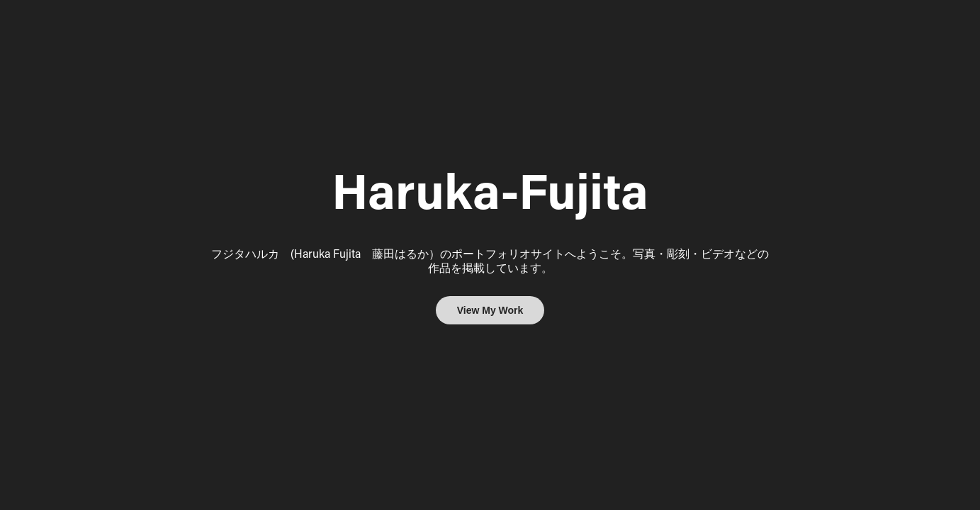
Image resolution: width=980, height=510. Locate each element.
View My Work (490, 310)
